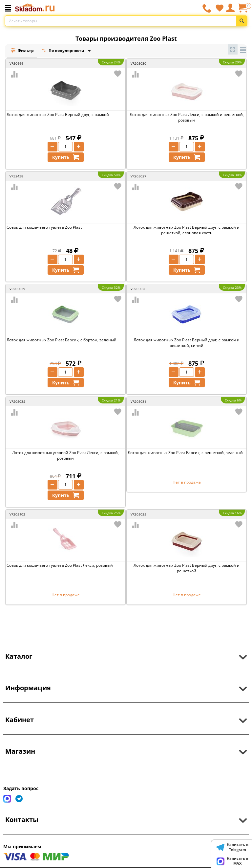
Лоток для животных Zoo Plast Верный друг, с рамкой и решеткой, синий (187, 343)
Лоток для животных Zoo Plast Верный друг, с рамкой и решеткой (187, 568)
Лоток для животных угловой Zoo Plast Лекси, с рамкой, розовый (65, 455)
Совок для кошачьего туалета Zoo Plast (44, 227)
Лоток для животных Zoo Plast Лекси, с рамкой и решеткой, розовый (187, 117)
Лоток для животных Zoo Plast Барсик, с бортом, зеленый (62, 340)
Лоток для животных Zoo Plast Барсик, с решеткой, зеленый (185, 453)
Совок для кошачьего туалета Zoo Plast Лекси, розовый (60, 565)
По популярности (64, 51)
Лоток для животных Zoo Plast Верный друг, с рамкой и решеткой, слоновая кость (187, 230)
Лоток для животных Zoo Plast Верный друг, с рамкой (58, 114)
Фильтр (22, 50)
